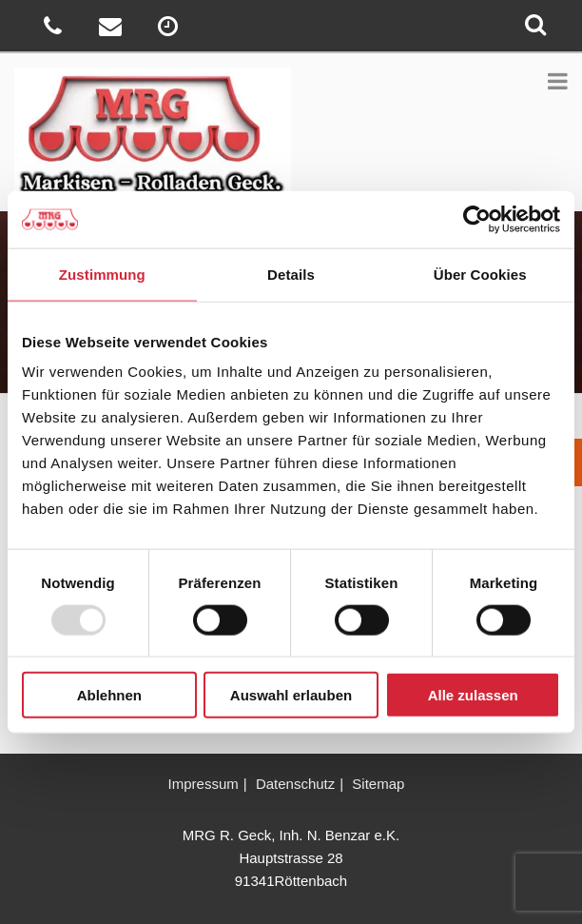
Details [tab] (291, 274)
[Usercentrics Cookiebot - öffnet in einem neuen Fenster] (477, 219)
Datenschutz (295, 784)
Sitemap (378, 784)
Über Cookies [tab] (480, 274)
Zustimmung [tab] (102, 274)
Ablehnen (109, 695)
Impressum (204, 784)
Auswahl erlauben (291, 695)
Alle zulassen (473, 695)
